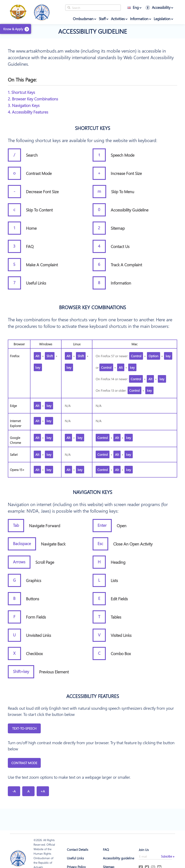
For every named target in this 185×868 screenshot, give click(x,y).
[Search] (93, 8)
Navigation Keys (92, 492)
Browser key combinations (92, 307)
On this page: (22, 79)
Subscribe (166, 856)
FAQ (106, 849)
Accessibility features (93, 696)
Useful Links (75, 858)
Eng (133, 7)
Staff (102, 19)
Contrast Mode (24, 763)
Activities (118, 19)
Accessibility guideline (93, 31)
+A (43, 791)
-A (14, 791)
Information (139, 19)
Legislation (162, 19)
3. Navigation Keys (24, 105)
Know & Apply (13, 29)
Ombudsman (83, 19)
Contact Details (78, 849)
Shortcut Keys (92, 128)
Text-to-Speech (24, 728)
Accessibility (161, 7)
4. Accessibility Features (28, 112)
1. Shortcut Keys (21, 92)
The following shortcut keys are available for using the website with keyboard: (83, 140)
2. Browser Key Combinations (33, 99)
